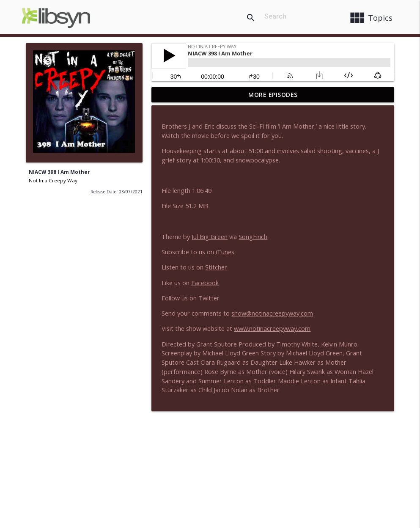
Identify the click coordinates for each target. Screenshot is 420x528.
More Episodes (273, 95)
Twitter (209, 298)
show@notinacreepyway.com (272, 313)
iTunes (225, 252)
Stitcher (216, 267)
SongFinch (253, 237)
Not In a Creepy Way (53, 180)
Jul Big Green (210, 237)
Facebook (205, 283)
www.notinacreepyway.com (272, 329)
